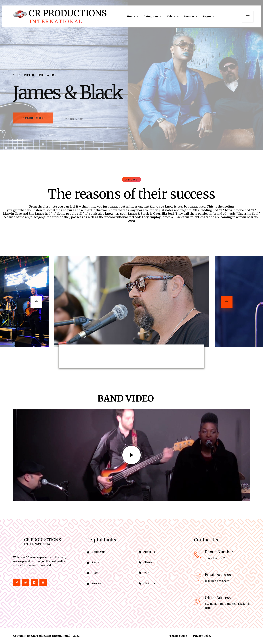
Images (189, 16)
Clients (148, 563)
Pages (207, 16)
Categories (151, 16)
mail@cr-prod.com (217, 582)
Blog (95, 574)
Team (95, 563)
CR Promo (150, 584)
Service (96, 584)
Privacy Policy (202, 637)
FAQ (146, 574)
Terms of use (178, 637)
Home (131, 16)
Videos (171, 16)
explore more (35, 121)
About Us (149, 553)
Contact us (98, 553)
